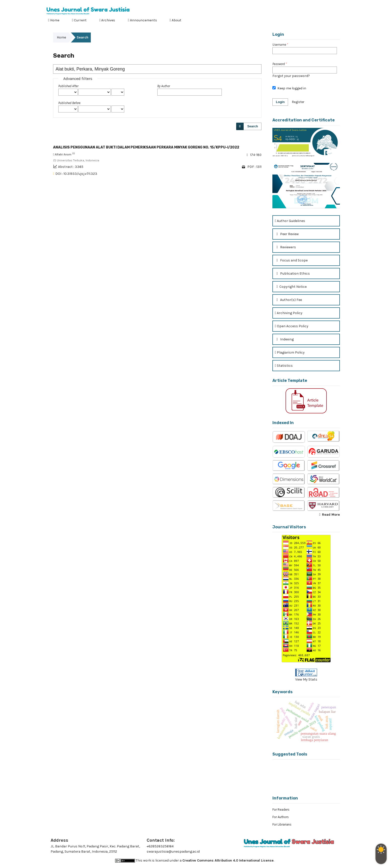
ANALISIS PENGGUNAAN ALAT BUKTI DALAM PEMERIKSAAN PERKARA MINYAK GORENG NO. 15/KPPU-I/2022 (146, 147)
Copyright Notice (291, 287)
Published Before (69, 103)
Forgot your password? (291, 76)
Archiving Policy (289, 313)
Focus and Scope (291, 260)
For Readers (281, 810)
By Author (164, 86)
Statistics (284, 366)
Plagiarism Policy (290, 352)
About (176, 20)
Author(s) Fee (288, 300)
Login (338, 4)
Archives (107, 20)
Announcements (142, 20)
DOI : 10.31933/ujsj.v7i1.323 (76, 174)
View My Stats (306, 679)
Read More (331, 515)
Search (253, 126)
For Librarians (282, 824)
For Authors (281, 817)
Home (54, 20)
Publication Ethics (292, 273)
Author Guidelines (290, 221)
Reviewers (285, 247)
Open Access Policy (292, 326)
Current (79, 20)
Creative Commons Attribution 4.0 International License (228, 860)
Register (321, 4)
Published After (68, 86)
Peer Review (287, 234)
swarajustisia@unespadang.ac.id (173, 851)
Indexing (284, 339)
